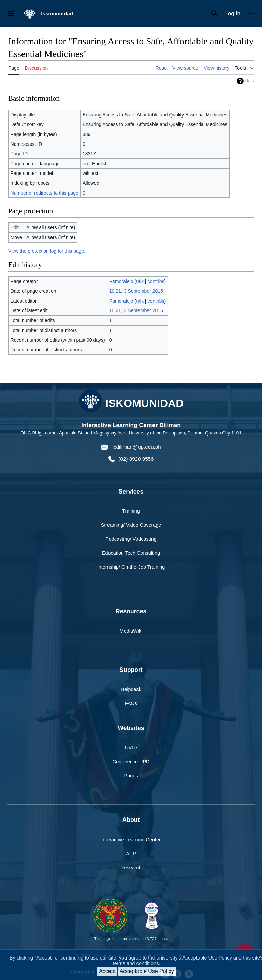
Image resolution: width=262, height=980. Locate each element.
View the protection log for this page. (47, 251)
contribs (156, 281)
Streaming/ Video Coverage (131, 525)
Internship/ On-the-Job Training (131, 567)
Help (250, 81)
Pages (131, 776)
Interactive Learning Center (131, 840)
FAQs (131, 703)
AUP (131, 854)
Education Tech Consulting (131, 553)
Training (131, 511)
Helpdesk (131, 689)
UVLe (131, 748)
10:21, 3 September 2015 (136, 291)
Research (131, 868)
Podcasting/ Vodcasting (131, 539)
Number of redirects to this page (45, 193)
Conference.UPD (131, 762)
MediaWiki (131, 631)
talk (140, 281)
